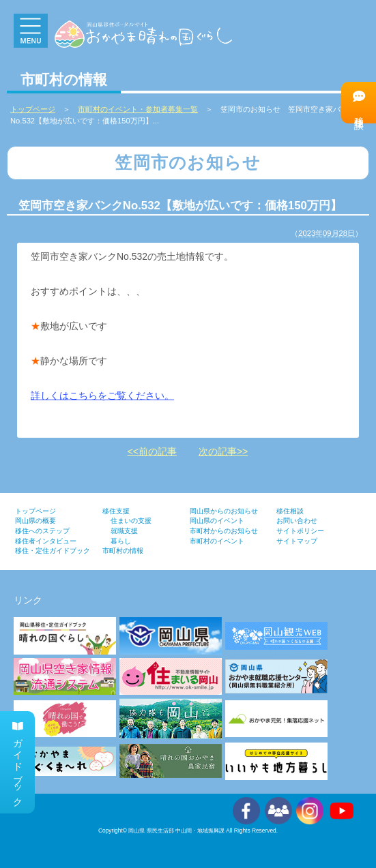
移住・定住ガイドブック (53, 551)
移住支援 (116, 511)
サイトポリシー (300, 531)
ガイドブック (18, 762)
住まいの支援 (131, 521)
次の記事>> (223, 451)
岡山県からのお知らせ (224, 511)
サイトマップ (297, 541)
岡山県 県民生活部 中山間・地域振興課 (176, 830)
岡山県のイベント (217, 521)
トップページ (35, 511)
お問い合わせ (297, 521)
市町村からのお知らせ (224, 531)
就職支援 (124, 531)
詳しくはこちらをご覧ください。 (102, 395)
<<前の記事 (152, 451)
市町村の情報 (123, 551)
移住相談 (359, 102)
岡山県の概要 (35, 521)
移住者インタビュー (46, 541)
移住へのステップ (42, 531)
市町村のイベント (217, 541)
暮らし (121, 541)
